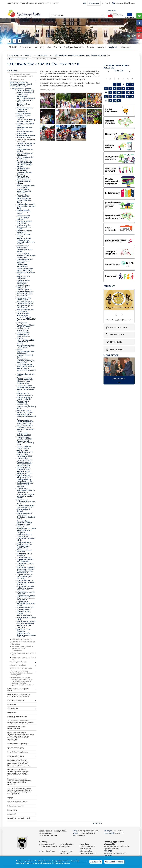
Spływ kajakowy (23, 536)
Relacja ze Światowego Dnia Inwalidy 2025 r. (25, 426)
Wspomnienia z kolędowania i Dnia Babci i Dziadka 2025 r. (26, 490)
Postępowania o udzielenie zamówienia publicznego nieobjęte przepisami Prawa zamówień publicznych (19, 782)
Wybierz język (94, 3)
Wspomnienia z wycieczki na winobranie (26, 599)
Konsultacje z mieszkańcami (17, 717)
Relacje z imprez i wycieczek (18, 59)
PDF (101, 823)
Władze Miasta (13, 709)
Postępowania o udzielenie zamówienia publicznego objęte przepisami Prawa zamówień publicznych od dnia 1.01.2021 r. (18, 772)
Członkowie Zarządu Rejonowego (24, 642)
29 (115, 101)
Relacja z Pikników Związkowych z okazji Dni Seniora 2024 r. (26, 361)
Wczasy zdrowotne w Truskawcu (25, 555)
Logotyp (10, 798)
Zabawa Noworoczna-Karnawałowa (25, 514)
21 (110, 97)
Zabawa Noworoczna (24, 615)
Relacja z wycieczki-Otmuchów (24, 626)
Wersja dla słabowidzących (125, 3)
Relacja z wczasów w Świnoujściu (24, 232)
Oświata (57, 47)
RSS (85, 3)
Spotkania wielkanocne (25, 542)
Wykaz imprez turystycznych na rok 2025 (24, 654)
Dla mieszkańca (42, 55)
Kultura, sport (126, 47)
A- (107, 3)
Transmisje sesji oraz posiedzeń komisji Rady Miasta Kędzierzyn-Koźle (20, 722)
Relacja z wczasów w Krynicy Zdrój (24, 222)
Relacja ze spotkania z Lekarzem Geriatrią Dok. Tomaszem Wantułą (25, 422)
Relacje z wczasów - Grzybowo (24, 117)
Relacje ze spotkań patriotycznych (24, 287)
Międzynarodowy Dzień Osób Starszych (25, 154)
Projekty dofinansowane (74, 47)
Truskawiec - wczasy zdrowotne (24, 551)
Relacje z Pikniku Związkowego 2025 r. (24, 434)
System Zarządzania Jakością (17, 802)
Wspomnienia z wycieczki (26, 596)
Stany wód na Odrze (48, 851)
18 (128, 92)
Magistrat (113, 47)
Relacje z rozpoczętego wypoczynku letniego (25, 270)
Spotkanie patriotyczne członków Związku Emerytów (25, 485)
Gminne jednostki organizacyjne (18, 744)
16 (119, 92)
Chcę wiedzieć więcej (114, 862)
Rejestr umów (12, 810)
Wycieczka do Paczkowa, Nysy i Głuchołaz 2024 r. (26, 506)
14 (110, 92)
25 (128, 97)
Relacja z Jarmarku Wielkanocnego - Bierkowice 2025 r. (23, 334)
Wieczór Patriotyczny (24, 558)
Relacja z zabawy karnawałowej (23, 402)
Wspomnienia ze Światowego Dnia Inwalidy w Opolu (26, 604)
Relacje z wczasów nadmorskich (24, 277)
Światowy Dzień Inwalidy (26, 91)
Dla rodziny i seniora (17, 79)
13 (113, 321)
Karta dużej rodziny (67, 844)
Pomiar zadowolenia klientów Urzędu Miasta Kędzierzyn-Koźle (22, 75)
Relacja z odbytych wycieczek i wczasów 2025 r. (26, 370)
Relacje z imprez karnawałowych (23, 266)
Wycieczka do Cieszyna (25, 607)
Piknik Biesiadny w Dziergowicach (23, 169)
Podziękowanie (22, 323)
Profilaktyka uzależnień (18, 662)
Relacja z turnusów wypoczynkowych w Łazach (24, 212)
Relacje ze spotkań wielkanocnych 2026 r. (25, 476)
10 (123, 88)
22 (115, 97)
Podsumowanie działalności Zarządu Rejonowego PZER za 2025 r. (26, 318)
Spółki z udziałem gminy (16, 748)
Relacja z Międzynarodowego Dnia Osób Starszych (26, 186)
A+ (103, 3)
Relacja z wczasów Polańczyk (24, 526)
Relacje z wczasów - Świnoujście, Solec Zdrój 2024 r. (25, 443)
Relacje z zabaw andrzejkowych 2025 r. (25, 451)
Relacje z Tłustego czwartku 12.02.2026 (24, 438)
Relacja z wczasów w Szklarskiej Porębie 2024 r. (26, 386)
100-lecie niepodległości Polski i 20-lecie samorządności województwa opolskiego (26, 95)
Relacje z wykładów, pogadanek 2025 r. (24, 447)
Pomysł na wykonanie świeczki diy (24, 173)
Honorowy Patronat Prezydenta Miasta (18, 690)
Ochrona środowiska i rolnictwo (21, 668)
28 (110, 101)
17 (123, 92)
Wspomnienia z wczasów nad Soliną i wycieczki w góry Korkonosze (26, 588)
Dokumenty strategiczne (16, 700)
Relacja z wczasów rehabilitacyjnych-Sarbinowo (24, 217)
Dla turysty (39, 47)
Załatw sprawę (117, 349)
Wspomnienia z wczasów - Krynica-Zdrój (26, 583)
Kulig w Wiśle (22, 133)
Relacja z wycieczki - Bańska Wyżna (24, 247)
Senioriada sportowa (24, 290)
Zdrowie (91, 47)
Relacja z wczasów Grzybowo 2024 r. (24, 383)
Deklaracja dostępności (15, 806)
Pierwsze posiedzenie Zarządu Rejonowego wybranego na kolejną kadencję (25, 164)
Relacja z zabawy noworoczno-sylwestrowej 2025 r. (26, 407)
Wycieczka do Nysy (24, 609)
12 (132, 88)
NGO (49, 47)
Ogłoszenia (16, 644)
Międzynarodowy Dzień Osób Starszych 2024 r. (25, 303)
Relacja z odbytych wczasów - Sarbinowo (25, 522)
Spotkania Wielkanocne (25, 292)
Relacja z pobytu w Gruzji (26, 204)
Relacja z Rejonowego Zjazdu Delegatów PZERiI (26, 365)
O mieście (102, 47)
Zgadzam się (96, 862)
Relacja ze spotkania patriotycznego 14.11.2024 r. (26, 416)
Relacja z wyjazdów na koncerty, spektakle (25, 398)
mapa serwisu (112, 10)
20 (106, 97)
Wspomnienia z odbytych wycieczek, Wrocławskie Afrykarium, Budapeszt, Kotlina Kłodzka (26, 570)
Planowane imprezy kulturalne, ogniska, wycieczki (23, 647)
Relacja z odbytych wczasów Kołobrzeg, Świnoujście (24, 191)
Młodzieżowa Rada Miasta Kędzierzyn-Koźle (16, 728)
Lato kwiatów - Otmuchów (26, 144)
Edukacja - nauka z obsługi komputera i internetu (26, 121)
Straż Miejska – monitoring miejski (19, 818)
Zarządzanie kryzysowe (16, 756)
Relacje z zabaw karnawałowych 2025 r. (25, 455)
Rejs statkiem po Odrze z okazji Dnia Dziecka (26, 326)
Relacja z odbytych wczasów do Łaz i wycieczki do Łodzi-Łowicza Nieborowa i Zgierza (24, 198)
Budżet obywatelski (48, 844)
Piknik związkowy (23, 313)
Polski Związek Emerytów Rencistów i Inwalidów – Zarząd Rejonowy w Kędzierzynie (80, 55)
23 (119, 97)
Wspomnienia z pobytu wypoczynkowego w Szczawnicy (25, 577)
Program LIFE (12, 713)
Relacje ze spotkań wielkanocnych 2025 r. (25, 472)
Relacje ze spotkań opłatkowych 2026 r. (24, 468)
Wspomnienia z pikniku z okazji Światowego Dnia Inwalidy (26, 496)
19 (132, 92)
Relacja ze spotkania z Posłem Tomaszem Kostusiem (25, 261)
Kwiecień (119, 71)
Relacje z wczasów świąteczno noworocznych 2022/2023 (26, 635)
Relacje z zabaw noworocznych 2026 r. (25, 459)
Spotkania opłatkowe (24, 534)
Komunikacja (84, 844)
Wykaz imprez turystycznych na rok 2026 (24, 658)
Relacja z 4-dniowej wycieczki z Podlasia (24, 181)
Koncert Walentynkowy (25, 131)
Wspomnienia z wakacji (25, 580)
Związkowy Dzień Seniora (26, 621)
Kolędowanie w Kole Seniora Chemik (24, 299)
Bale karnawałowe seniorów (23, 105)
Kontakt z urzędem (119, 327)
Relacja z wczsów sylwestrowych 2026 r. (25, 394)
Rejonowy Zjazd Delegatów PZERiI (23, 177)
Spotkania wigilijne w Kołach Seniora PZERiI (25, 480)
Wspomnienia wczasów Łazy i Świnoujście (25, 561)
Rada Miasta (12, 704)
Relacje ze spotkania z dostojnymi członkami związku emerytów (25, 464)
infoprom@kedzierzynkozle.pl (88, 831)
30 (119, 101)
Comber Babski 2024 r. (25, 294)
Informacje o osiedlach (18, 665)
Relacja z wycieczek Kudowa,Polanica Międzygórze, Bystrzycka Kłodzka (26, 241)
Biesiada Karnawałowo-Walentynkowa (25, 109)
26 (132, 97)
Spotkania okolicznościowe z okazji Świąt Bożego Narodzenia (26, 530)
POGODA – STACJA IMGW (36, 3)
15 (115, 92)
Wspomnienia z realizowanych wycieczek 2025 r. (26, 502)
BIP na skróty (116, 342)
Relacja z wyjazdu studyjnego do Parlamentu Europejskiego (26, 255)
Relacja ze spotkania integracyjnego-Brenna (25, 411)
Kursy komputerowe (24, 138)
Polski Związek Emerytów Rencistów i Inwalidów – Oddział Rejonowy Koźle (21, 673)
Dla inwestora (26, 47)
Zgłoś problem (65, 846)
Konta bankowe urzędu (49, 846)
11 (128, 88)
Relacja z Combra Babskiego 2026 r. (23, 330)
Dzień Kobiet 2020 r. (24, 114)
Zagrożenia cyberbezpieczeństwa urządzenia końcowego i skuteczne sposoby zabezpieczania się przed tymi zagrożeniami (20, 791)
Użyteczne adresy (86, 851)
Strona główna (14, 55)
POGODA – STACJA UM (52, 3)
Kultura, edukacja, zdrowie (26, 135)
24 (123, 97)
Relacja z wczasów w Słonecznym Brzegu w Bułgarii (25, 227)
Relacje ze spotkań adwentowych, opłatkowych (24, 282)
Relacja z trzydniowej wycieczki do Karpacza (25, 379)
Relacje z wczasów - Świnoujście (24, 630)
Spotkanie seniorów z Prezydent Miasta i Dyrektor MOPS (25, 546)
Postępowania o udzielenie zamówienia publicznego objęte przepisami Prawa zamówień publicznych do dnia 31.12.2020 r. (19, 763)
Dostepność (12, 814)
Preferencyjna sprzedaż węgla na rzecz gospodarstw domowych (19, 695)
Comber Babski (22, 112)
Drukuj (95, 823)
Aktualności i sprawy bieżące (22, 639)
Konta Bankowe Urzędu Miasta (18, 752)
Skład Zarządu (17, 651)
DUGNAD (13, 47)
